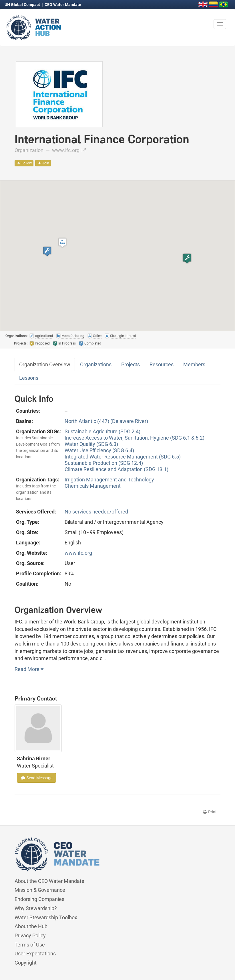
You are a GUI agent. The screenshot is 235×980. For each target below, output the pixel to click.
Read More (29, 669)
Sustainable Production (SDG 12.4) (104, 463)
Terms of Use (30, 945)
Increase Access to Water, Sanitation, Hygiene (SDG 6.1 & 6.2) (135, 438)
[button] (62, 243)
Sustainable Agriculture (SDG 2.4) (102, 431)
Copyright (26, 963)
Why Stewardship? (36, 908)
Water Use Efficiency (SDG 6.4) (99, 450)
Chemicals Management (93, 486)
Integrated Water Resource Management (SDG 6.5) (123, 457)
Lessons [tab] (29, 378)
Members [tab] (194, 364)
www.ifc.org (69, 150)
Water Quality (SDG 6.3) (91, 444)
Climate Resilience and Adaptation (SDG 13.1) (116, 469)
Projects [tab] (131, 364)
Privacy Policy (30, 935)
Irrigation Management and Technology (109, 480)
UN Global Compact (23, 5)
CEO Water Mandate (63, 5)
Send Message (36, 778)
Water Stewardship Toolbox (46, 917)
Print (209, 812)
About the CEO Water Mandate (49, 881)
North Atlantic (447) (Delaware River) (106, 421)
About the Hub (31, 926)
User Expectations (35, 954)
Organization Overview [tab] (45, 364)
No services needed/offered (96, 512)
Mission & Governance (40, 890)
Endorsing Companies (39, 899)
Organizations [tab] (96, 364)
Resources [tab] (162, 364)
